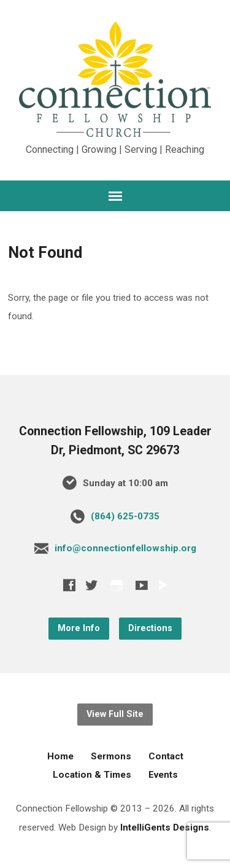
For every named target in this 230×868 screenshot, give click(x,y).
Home (60, 756)
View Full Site (115, 714)
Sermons (111, 756)
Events (163, 775)
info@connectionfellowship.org (125, 548)
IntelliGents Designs (165, 827)
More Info (79, 628)
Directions (150, 628)
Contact (166, 756)
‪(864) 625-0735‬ (125, 516)
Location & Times (92, 775)
